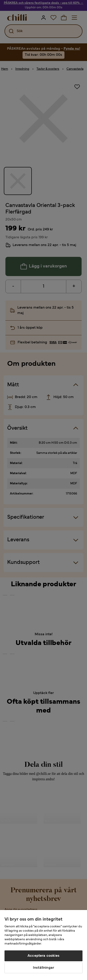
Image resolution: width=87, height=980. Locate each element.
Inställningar (43, 968)
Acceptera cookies (43, 956)
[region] (43, 945)
